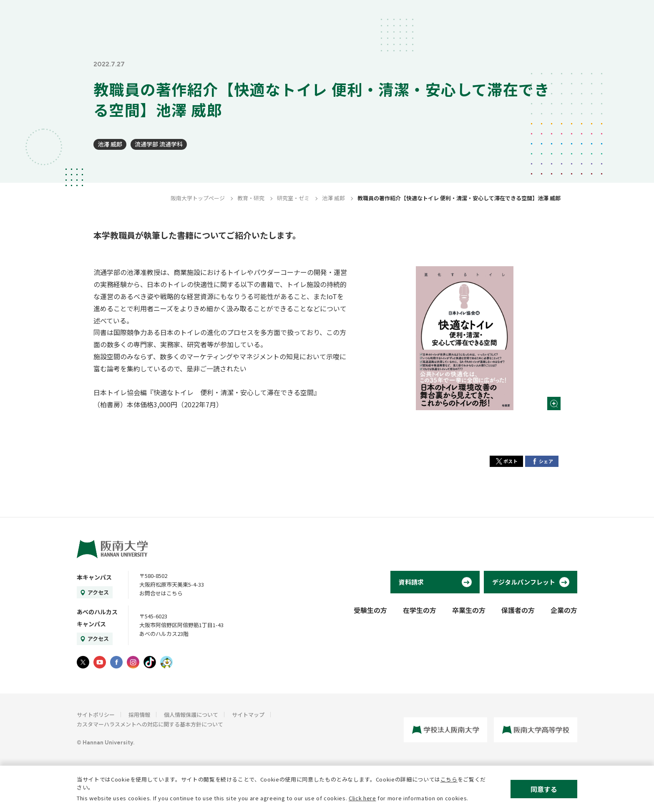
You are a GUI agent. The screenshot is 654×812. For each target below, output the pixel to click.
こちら (449, 779)
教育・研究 (251, 198)
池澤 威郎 (110, 144)
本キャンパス (94, 577)
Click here (362, 798)
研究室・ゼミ (293, 198)
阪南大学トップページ (198, 198)
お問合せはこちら (161, 593)
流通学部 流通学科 (159, 144)
